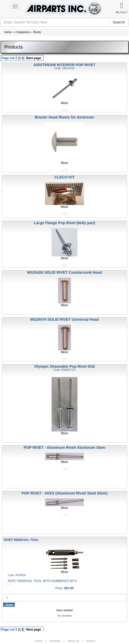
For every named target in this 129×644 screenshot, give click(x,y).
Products (55, 641)
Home (8, 32)
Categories (23, 32)
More (64, 103)
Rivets (37, 32)
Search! (119, 22)
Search (91, 641)
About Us (73, 641)
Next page (34, 58)
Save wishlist (64, 610)
